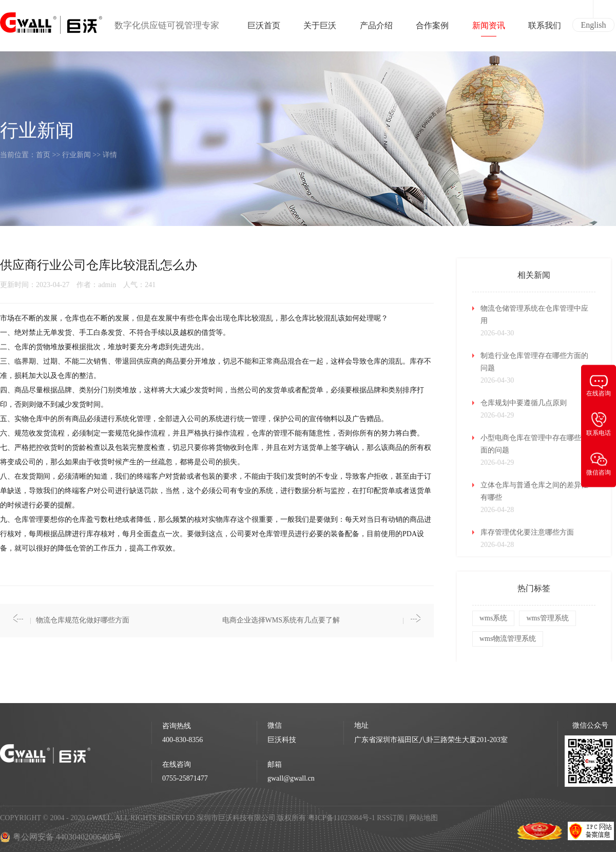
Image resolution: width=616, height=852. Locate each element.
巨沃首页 (264, 29)
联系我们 (545, 29)
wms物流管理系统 (508, 639)
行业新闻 (76, 155)
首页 (43, 155)
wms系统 (493, 618)
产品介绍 (376, 29)
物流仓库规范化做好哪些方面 (83, 620)
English (594, 25)
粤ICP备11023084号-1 (342, 818)
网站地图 (423, 818)
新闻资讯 (489, 29)
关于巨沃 (320, 29)
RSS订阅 (390, 818)
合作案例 (432, 29)
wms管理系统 (547, 618)
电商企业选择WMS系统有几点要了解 (281, 620)
